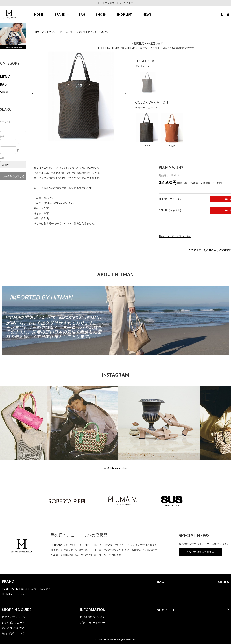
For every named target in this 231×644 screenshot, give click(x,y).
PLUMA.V (15, 594)
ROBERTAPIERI (19, 589)
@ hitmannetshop (115, 468)
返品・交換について (13, 633)
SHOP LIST (124, 15)
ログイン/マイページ (14, 617)
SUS (46, 589)
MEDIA (5, 77)
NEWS (147, 15)
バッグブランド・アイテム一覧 (57, 32)
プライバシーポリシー (93, 622)
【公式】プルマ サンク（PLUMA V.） (92, 32)
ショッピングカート (13, 622)
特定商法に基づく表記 (93, 617)
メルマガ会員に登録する (200, 552)
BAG (82, 15)
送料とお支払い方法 (13, 628)
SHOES (101, 15)
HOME (39, 15)
